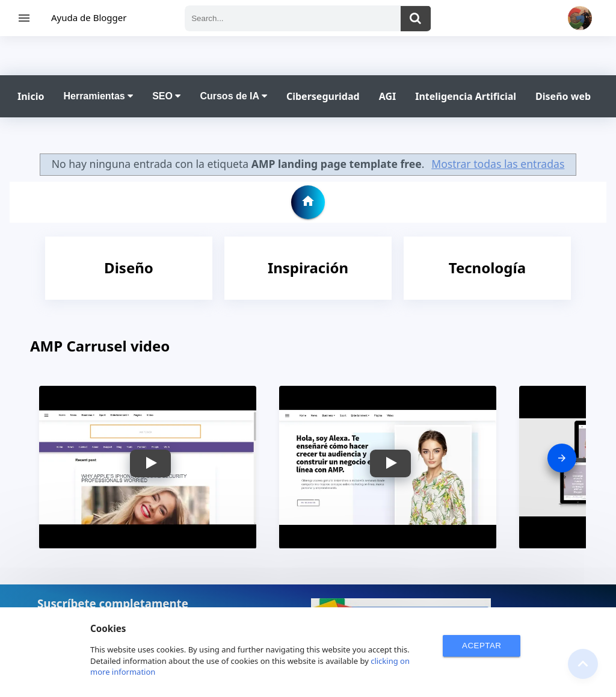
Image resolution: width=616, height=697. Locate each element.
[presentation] (562, 458)
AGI (388, 96)
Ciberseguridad (323, 96)
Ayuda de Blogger (89, 17)
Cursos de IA (233, 96)
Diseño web (563, 96)
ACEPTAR (482, 646)
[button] (150, 463)
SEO (166, 96)
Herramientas (98, 96)
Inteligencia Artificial (466, 96)
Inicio (31, 96)
